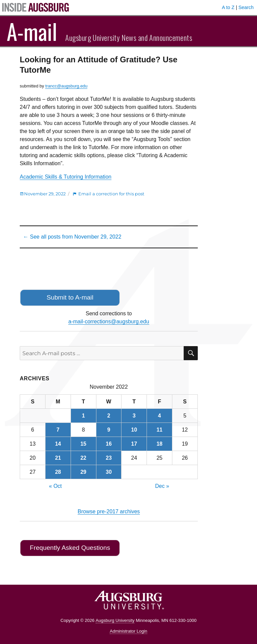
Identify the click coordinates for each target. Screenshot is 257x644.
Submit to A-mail (70, 297)
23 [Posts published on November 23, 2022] (109, 458)
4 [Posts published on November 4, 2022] (159, 416)
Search (246, 7)
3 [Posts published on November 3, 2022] (134, 416)
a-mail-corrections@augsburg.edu (109, 321)
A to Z (228, 7)
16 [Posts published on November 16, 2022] (109, 444)
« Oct (55, 486)
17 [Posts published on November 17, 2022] (134, 444)
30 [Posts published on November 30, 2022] (109, 472)
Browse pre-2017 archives (109, 511)
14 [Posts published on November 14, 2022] (58, 444)
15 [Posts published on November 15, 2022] (83, 444)
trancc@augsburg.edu (66, 86)
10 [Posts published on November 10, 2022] (134, 430)
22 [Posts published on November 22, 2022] (83, 458)
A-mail (32, 31)
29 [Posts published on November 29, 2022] (83, 472)
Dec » (162, 486)
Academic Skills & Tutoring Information (66, 177)
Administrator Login (128, 631)
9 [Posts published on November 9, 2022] (109, 430)
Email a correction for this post (111, 194)
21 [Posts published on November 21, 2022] (58, 458)
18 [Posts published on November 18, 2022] (160, 444)
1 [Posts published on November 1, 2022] (83, 416)
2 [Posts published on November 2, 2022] (109, 416)
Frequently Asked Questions (70, 548)
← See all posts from (72, 237)
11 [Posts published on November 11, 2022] (160, 430)
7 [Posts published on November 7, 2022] (58, 430)
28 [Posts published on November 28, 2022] (58, 472)
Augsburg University (115, 620)
